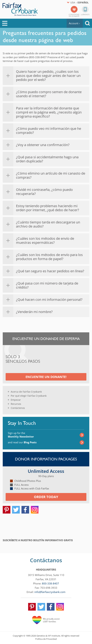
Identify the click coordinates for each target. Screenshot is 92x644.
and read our (22, 442)
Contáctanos (46, 560)
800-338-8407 (50, 583)
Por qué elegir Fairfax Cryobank (29, 396)
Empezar (16, 400)
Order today (46, 497)
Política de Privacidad (46, 639)
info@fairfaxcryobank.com (50, 592)
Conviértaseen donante (74, 15)
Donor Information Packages (46, 459)
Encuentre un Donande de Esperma (46, 339)
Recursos (16, 404)
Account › (74, 23)
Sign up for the (21, 435)
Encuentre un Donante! (46, 377)
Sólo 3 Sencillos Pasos (23, 359)
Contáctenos (18, 408)
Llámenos (85, 15)
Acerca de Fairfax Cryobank (26, 392)
